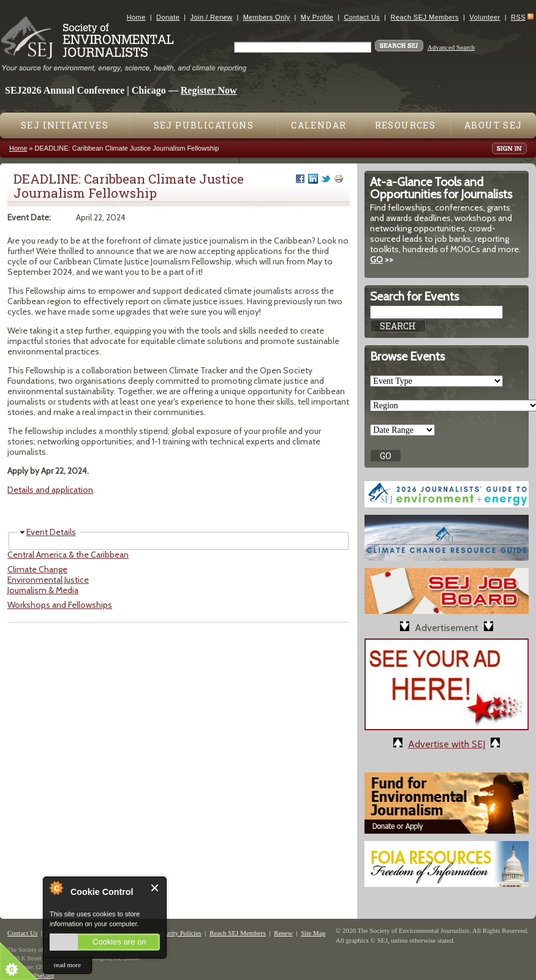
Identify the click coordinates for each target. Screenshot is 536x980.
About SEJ (493, 125)
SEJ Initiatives (65, 125)
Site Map (313, 933)
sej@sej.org (40, 975)
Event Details (51, 532)
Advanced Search (451, 47)
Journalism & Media (43, 590)
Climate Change (37, 569)
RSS (518, 17)
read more (67, 965)
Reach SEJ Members (425, 17)
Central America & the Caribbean (68, 555)
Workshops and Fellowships (60, 605)
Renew (283, 933)
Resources (406, 125)
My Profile (317, 17)
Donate (168, 17)
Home (136, 17)
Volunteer (485, 17)
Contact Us (362, 17)
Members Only (267, 17)
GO (376, 260)
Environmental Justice (48, 580)
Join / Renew (212, 17)
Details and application (50, 490)
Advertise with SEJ (447, 744)
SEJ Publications (204, 125)
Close (155, 888)
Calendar (319, 125)
